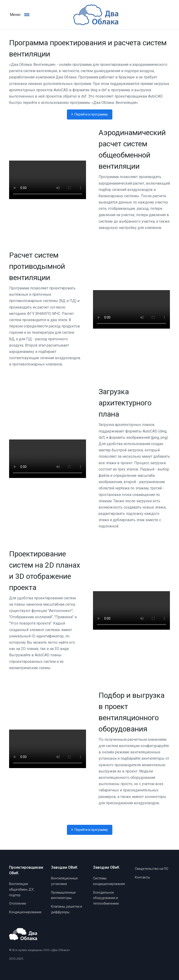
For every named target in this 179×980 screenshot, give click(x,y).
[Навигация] (29, 15)
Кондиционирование (25, 912)
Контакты (142, 877)
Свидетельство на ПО (152, 869)
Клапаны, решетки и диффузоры (67, 909)
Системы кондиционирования (109, 881)
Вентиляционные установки (64, 881)
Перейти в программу (90, 114)
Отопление (18, 903)
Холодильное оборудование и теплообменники (106, 898)
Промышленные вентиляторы (63, 895)
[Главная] (89, 15)
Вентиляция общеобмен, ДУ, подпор (22, 889)
